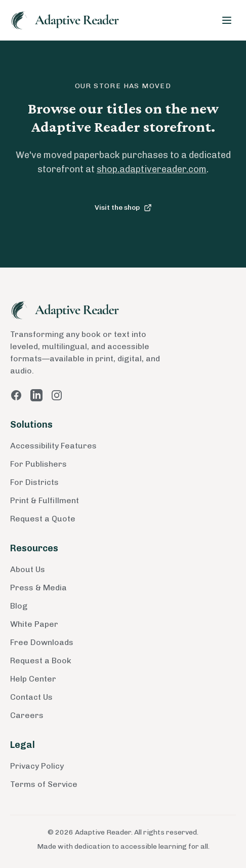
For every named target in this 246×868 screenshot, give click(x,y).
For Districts (34, 482)
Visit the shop (123, 207)
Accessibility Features (53, 446)
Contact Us (31, 697)
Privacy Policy (37, 766)
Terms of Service (44, 784)
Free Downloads (42, 642)
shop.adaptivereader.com (152, 169)
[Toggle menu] (227, 20)
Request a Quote (43, 519)
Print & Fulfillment (45, 500)
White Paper (34, 624)
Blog (19, 606)
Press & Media (38, 588)
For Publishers (38, 464)
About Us (28, 569)
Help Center (33, 679)
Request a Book (41, 661)
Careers (27, 715)
